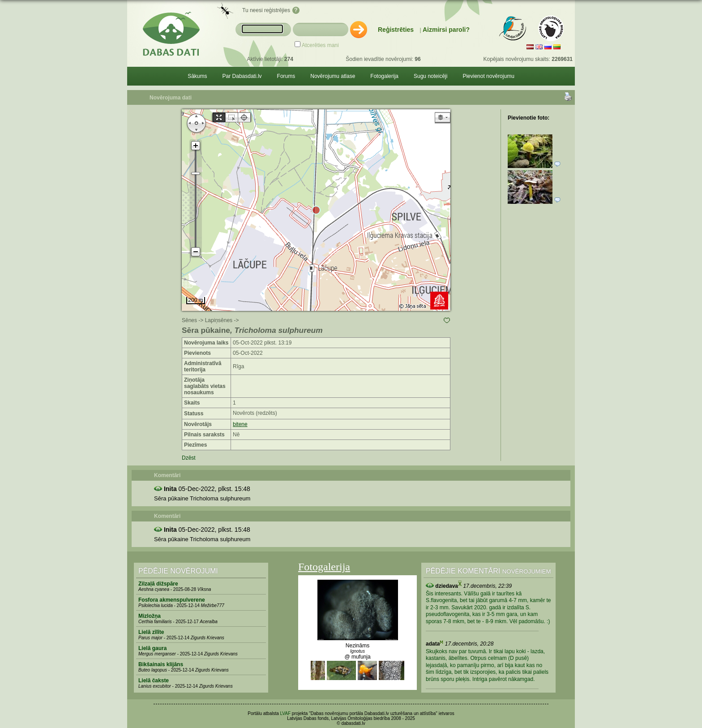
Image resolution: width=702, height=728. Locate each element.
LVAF (286, 713)
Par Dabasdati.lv (242, 76)
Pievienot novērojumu (488, 76)
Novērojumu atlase (333, 76)
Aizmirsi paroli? (446, 30)
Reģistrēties (396, 30)
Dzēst (189, 458)
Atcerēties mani (320, 45)
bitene (240, 424)
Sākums (197, 76)
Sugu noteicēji (430, 76)
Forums (286, 76)
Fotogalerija (384, 76)
